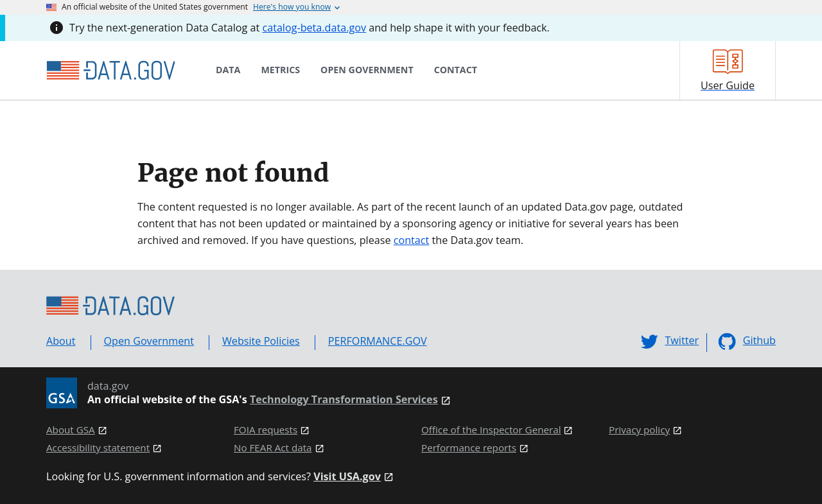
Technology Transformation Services (344, 400)
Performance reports (469, 448)
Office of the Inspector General (491, 430)
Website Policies (261, 341)
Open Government (149, 341)
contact (412, 240)
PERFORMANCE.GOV (378, 341)
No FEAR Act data (273, 448)
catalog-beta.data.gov (314, 28)
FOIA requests (266, 430)
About (61, 341)
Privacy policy (639, 430)
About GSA (71, 430)
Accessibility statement (98, 448)
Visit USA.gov (347, 477)
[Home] (110, 71)
